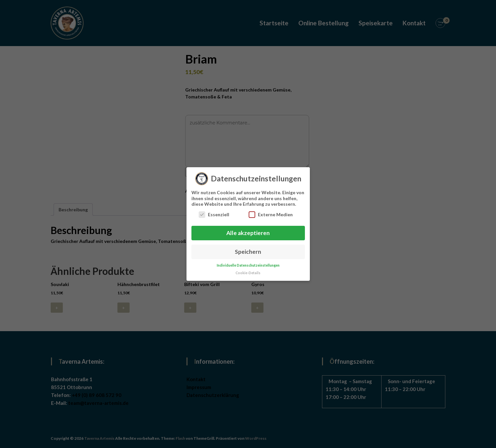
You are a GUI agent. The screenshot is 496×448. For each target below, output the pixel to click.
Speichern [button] (248, 249)
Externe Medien (271, 212)
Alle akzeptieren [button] (248, 231)
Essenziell (214, 212)
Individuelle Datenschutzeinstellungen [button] (248, 263)
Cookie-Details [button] (248, 271)
